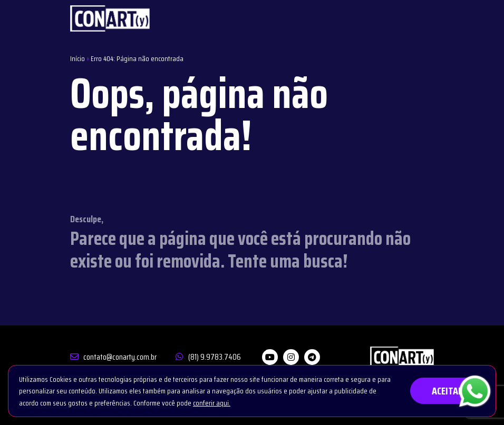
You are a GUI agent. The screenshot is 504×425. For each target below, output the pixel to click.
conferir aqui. (212, 403)
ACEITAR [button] (448, 391)
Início (77, 58)
